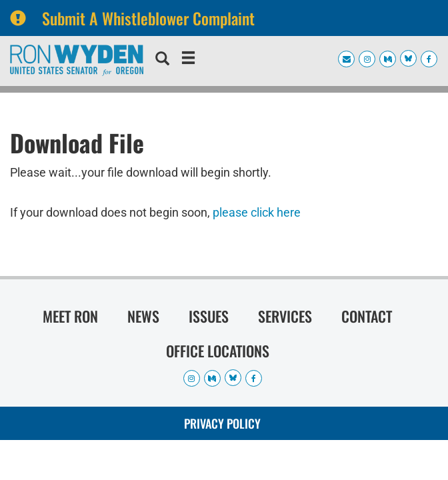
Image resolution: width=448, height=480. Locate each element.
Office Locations (218, 351)
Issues (209, 316)
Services (285, 316)
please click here (257, 212)
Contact (367, 316)
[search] (162, 60)
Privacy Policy (222, 423)
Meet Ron (70, 316)
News (143, 316)
